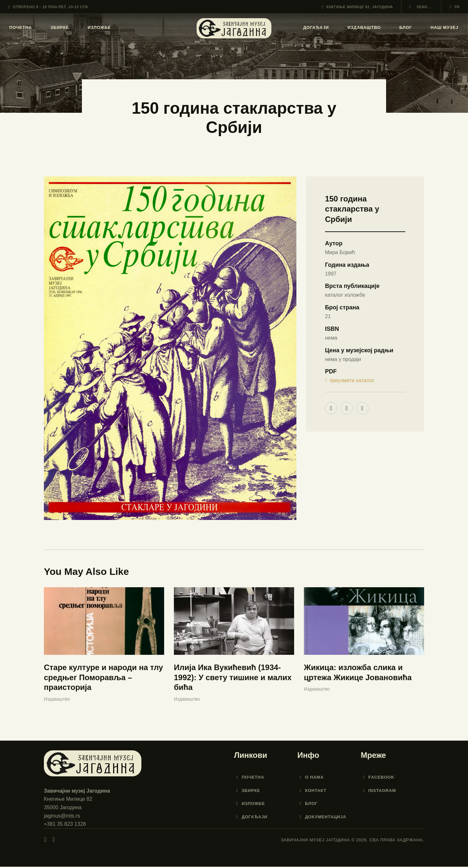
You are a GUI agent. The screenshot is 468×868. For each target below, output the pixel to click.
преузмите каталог (350, 381)
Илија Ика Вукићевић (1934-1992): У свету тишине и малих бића (233, 679)
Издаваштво (57, 700)
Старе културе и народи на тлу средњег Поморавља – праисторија (104, 679)
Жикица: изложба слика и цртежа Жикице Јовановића (358, 674)
